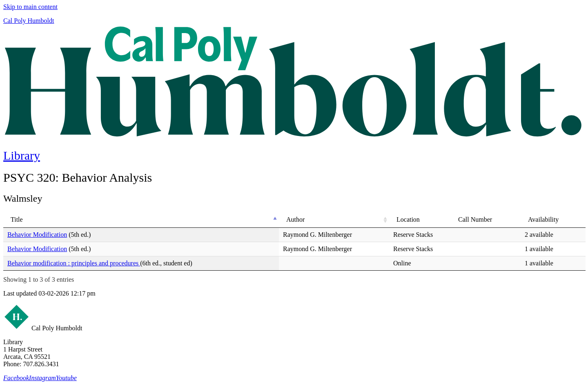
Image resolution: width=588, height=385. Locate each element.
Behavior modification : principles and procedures (74, 263)
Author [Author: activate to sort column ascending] (295, 219)
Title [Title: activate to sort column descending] (17, 219)
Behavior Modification (37, 235)
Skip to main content (30, 7)
